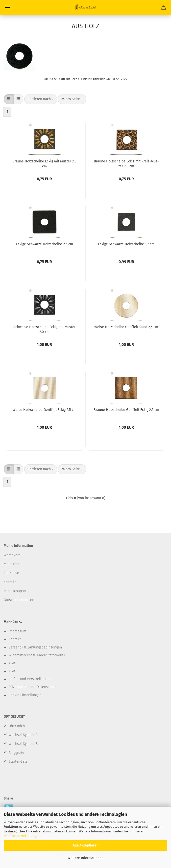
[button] (9, 99)
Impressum (17, 631)
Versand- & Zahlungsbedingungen (35, 647)
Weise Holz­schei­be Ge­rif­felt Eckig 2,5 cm (45, 410)
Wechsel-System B (23, 744)
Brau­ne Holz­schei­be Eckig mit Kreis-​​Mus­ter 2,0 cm (126, 163)
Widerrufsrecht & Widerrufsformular (37, 655)
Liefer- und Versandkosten (30, 679)
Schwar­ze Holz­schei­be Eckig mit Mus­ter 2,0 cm (44, 329)
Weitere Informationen (85, 858)
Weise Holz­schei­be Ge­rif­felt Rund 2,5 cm (126, 327)
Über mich (17, 726)
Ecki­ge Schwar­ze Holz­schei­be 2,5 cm (45, 244)
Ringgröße (16, 753)
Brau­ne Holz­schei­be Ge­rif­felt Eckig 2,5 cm (126, 410)
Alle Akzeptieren (86, 845)
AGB (12, 663)
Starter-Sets (18, 762)
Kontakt (15, 639)
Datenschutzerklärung (20, 836)
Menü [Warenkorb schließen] (7, 7)
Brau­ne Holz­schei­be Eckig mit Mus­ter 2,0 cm (44, 163)
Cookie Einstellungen (25, 695)
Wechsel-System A (23, 735)
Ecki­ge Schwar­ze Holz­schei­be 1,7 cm (126, 244)
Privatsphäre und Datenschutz (32, 687)
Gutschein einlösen (19, 600)
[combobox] (41, 99)
